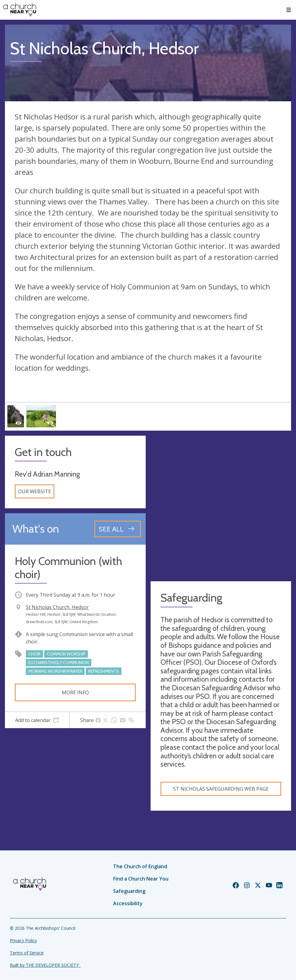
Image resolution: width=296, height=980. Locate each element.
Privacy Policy (23, 940)
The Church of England (140, 866)
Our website (35, 491)
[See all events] (118, 529)
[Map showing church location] (221, 506)
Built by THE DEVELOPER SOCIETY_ (45, 965)
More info (75, 692)
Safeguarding (129, 891)
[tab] (37, 720)
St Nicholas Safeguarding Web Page (221, 789)
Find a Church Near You (141, 879)
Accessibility (128, 903)
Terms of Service (27, 953)
